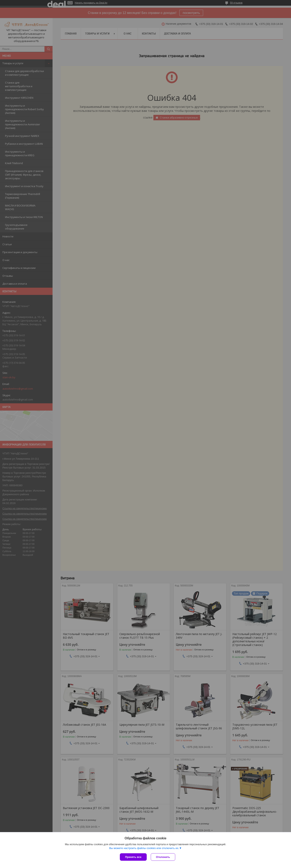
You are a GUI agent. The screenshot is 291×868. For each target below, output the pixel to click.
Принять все (133, 857)
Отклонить (163, 857)
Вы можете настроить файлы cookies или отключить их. (144, 848)
